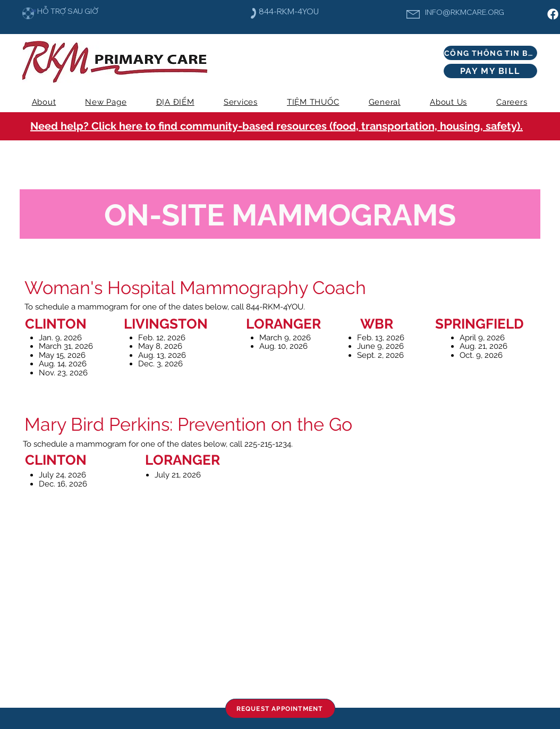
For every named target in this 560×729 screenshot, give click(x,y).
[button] (240, 102)
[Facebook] (553, 14)
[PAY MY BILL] (490, 71)
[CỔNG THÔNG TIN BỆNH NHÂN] (490, 53)
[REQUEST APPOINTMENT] (280, 709)
